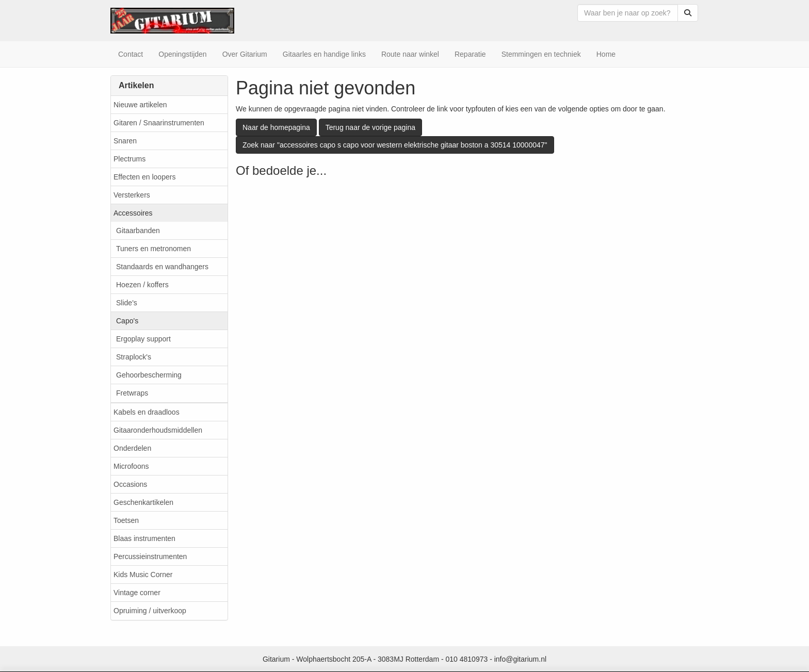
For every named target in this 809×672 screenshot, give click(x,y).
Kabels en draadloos (147, 412)
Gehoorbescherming (149, 375)
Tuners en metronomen (153, 249)
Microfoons (131, 466)
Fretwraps (132, 393)
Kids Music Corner (143, 575)
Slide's (127, 303)
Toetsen (126, 520)
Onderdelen (132, 448)
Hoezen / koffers (142, 285)
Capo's (127, 321)
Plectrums (130, 159)
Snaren (125, 141)
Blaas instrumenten (144, 538)
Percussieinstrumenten (150, 556)
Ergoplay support (143, 339)
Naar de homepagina (276, 127)
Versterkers (132, 195)
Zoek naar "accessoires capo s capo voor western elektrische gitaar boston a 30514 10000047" (395, 145)
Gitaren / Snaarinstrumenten (159, 123)
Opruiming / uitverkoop (150, 611)
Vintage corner (137, 593)
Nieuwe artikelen (140, 105)
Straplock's (134, 357)
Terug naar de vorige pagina (370, 127)
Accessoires (133, 213)
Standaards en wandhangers (162, 267)
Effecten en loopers (144, 177)
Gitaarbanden (138, 231)
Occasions (130, 484)
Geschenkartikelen (143, 502)
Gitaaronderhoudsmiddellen (158, 430)
